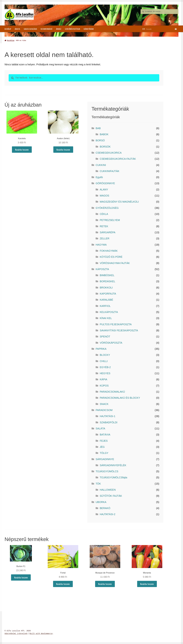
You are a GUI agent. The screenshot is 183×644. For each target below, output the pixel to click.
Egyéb (99, 177)
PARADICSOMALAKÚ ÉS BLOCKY (120, 398)
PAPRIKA (101, 349)
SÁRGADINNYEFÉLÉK (113, 465)
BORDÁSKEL (107, 281)
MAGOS (104, 195)
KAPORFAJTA (108, 293)
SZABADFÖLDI (109, 422)
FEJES (104, 441)
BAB (98, 128)
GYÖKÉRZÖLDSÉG (107, 208)
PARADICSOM (104, 410)
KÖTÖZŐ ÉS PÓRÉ (111, 257)
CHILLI (104, 361)
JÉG (102, 447)
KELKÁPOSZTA (109, 312)
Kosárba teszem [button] (22, 149)
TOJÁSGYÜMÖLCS (107, 471)
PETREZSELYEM (110, 220)
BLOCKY (105, 355)
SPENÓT (105, 336)
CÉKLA (104, 214)
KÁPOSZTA (102, 269)
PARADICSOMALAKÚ (112, 391)
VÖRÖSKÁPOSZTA (111, 342)
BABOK (104, 134)
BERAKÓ (105, 508)
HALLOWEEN (108, 490)
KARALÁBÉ (106, 299)
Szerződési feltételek (73, 29)
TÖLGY (104, 453)
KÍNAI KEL (106, 318)
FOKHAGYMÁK (109, 251)
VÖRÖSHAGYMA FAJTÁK (115, 263)
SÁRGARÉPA (108, 232)
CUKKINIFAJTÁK (109, 171)
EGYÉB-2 (105, 367)
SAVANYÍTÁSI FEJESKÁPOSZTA (119, 330)
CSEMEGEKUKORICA (109, 152)
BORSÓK (105, 146)
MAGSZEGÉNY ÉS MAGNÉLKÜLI (119, 201)
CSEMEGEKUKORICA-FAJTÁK (118, 159)
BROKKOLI (106, 287)
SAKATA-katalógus (30, 29)
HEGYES (105, 373)
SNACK (104, 404)
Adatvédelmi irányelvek (16, 633)
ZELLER (105, 238)
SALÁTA (100, 428)
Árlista (17, 29)
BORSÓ (100, 140)
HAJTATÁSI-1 (108, 416)
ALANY (104, 189)
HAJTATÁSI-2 (108, 514)
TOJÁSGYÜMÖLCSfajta (113, 477)
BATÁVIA (105, 434)
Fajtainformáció (46, 29)
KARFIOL (105, 306)
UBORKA (101, 502)
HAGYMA (101, 244)
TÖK (98, 483)
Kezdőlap (8, 29)
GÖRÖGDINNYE (105, 183)
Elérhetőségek (89, 29)
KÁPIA (103, 379)
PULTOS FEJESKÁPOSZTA (116, 324)
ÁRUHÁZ (59, 29)
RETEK (104, 226)
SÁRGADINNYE (105, 459)
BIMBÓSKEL (107, 275)
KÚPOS (104, 385)
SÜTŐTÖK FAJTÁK (111, 496)
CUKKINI (101, 165)
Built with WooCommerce (41, 633)
